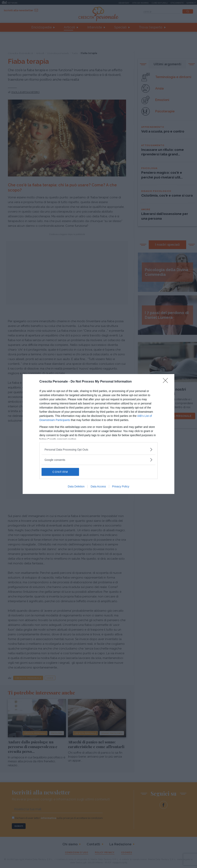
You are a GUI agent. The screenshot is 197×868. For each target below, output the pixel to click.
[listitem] (98, 449)
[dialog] (98, 434)
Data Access (98, 486)
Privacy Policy (121, 486)
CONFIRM (60, 472)
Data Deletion (76, 486)
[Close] (167, 382)
